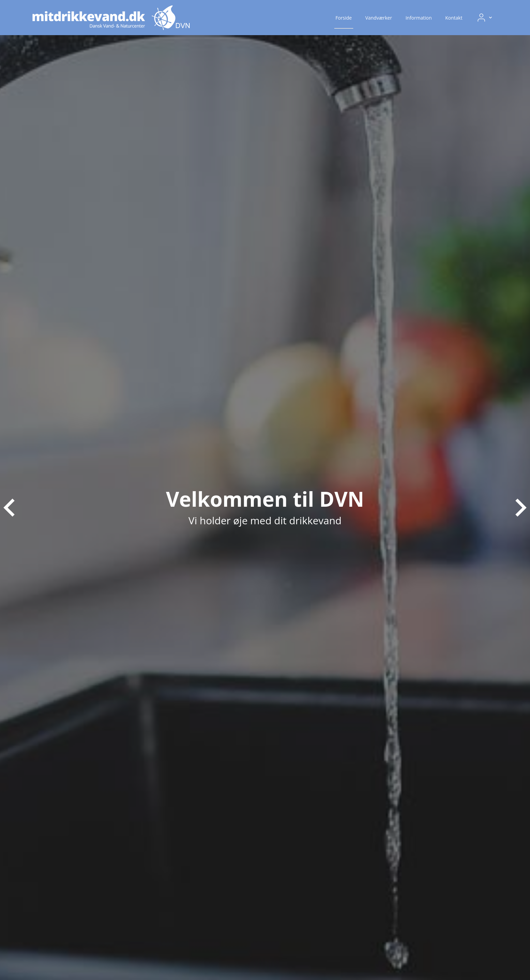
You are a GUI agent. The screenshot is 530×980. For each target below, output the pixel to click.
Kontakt (454, 18)
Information (419, 18)
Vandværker (379, 18)
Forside (344, 18)
